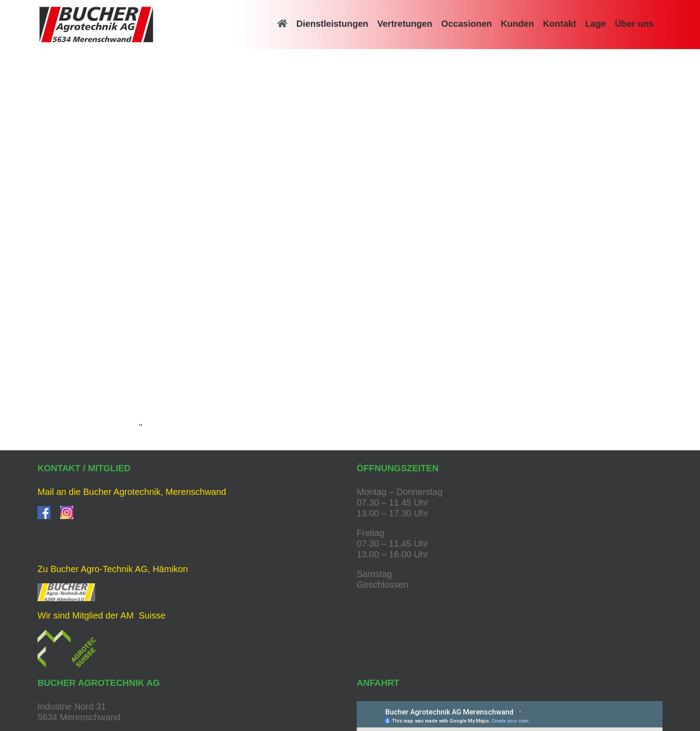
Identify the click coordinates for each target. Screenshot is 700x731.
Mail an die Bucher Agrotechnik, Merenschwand (132, 492)
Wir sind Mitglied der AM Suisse (102, 615)
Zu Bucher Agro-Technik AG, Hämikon (113, 569)
